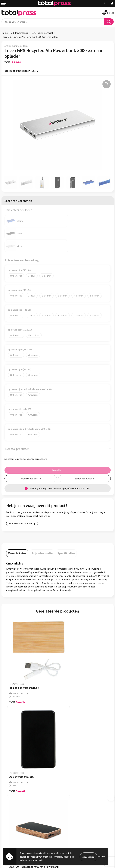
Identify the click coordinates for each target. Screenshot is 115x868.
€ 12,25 (69, 676)
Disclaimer (7, 845)
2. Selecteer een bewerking (22, 247)
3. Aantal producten (17, 436)
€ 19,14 (17, 755)
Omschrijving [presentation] (17, 540)
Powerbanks (21, 33)
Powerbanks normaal (42, 33)
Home (5, 33)
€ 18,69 (69, 752)
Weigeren (101, 857)
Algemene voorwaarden (14, 831)
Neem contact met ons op (22, 511)
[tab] (17, 540)
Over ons (63, 785)
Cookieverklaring (10, 836)
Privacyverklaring (10, 841)
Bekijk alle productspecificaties (21, 71)
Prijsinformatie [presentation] (42, 540)
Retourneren (66, 799)
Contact (63, 790)
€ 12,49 (17, 676)
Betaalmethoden (68, 794)
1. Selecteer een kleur (18, 210)
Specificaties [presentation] (66, 540)
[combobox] (53, 22)
